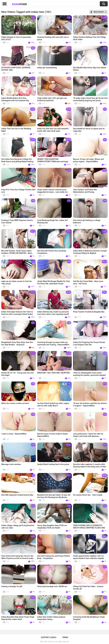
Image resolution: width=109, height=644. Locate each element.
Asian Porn (52, 642)
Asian (19, 4)
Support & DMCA (49, 637)
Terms (65, 637)
